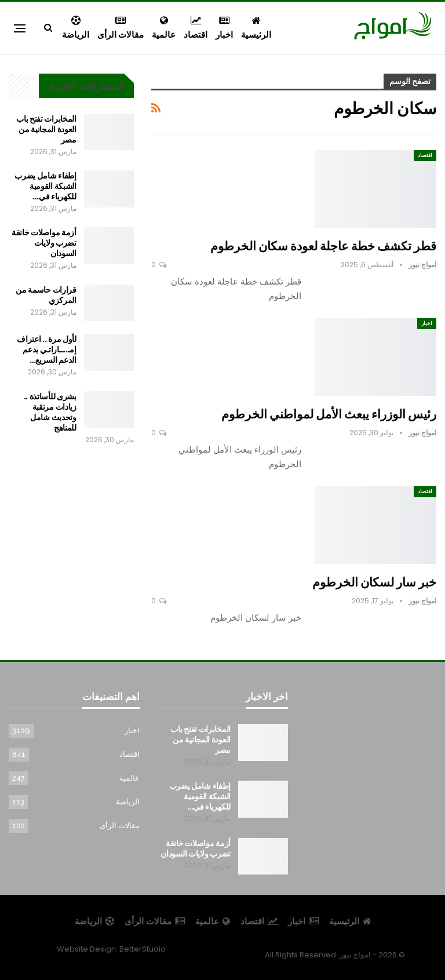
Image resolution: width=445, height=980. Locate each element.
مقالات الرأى (121, 28)
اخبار (224, 28)
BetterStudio (143, 949)
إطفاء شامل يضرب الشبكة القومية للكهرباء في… (45, 186)
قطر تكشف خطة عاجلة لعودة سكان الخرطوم (323, 246)
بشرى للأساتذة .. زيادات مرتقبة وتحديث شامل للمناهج (50, 412)
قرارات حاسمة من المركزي (46, 295)
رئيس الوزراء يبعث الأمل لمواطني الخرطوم (329, 414)
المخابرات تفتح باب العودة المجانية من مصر (46, 129)
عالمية (164, 28)
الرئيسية (256, 28)
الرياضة (76, 28)
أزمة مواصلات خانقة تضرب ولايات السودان (44, 243)
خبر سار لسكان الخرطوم (374, 582)
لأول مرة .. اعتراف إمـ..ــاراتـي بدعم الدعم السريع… (47, 349)
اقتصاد (196, 28)
